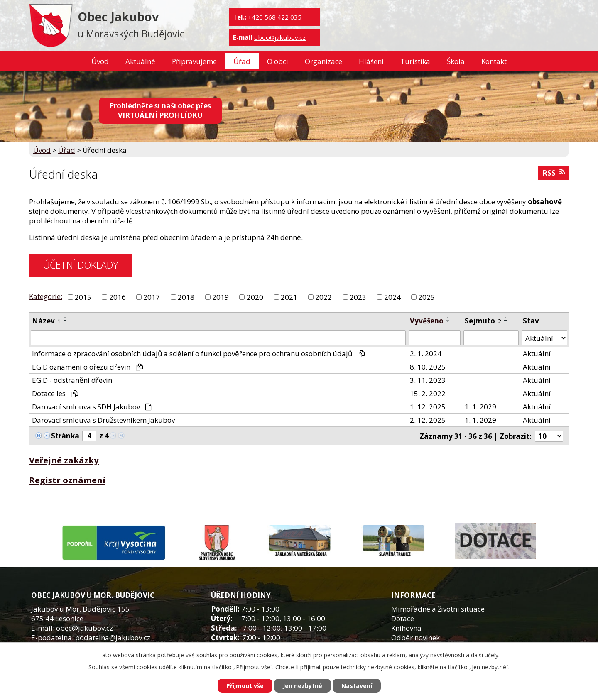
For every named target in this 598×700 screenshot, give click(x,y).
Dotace (403, 618)
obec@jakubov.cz (280, 37)
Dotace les (55, 393)
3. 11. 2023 (428, 380)
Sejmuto (483, 321)
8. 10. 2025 (428, 367)
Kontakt (494, 61)
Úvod (100, 61)
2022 (324, 297)
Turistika (415, 61)
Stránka (65, 436)
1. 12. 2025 (428, 407)
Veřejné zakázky (64, 460)
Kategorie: (46, 296)
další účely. (485, 655)
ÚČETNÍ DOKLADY (81, 265)
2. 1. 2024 (426, 354)
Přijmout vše (245, 686)
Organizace (324, 61)
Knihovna (406, 628)
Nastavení (357, 686)
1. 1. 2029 (480, 407)
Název (47, 321)
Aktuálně (140, 61)
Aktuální (537, 354)
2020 (255, 297)
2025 (426, 297)
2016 (118, 297)
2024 (392, 297)
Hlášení (371, 61)
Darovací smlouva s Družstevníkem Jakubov (103, 420)
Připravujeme (194, 61)
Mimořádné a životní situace (438, 609)
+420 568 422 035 (275, 17)
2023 (358, 297)
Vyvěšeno (427, 321)
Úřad (242, 61)
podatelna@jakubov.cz (113, 638)
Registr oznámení (67, 480)
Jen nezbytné (303, 686)
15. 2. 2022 (428, 393)
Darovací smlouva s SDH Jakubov (92, 407)
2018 (186, 297)
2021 (289, 297)
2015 (83, 297)
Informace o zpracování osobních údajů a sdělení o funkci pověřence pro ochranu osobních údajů (198, 354)
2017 (152, 297)
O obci (278, 61)
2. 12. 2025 (428, 420)
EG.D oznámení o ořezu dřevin (87, 367)
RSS (554, 173)
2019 (221, 297)
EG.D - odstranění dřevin (72, 380)
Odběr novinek (415, 638)
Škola (456, 61)
